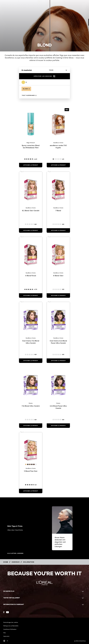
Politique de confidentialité (11, 626)
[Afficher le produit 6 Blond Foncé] (31, 296)
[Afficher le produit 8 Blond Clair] (58, 296)
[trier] (57, 70)
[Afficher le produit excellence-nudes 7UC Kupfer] (58, 165)
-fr (6, 641)
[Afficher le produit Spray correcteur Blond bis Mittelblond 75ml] (31, 165)
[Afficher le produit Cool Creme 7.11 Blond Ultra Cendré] (31, 361)
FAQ (4, 633)
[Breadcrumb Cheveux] (16, 562)
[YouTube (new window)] (7, 612)
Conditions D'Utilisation (10, 629)
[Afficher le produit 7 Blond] (58, 230)
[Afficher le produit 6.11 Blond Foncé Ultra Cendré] (58, 426)
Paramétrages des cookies (11, 622)
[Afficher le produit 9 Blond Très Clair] (31, 491)
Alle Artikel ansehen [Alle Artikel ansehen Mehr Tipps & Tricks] (15, 553)
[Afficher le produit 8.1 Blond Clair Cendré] (31, 230)
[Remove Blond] (24, 82)
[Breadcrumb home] (6, 562)
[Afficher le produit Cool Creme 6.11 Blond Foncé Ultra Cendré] (58, 361)
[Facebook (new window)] (4, 612)
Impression (6, 636)
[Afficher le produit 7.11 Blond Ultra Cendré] (31, 426)
